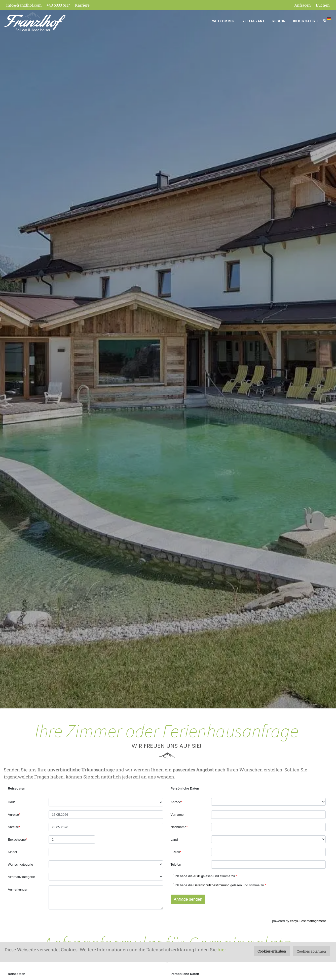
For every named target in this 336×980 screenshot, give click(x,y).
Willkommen (223, 21)
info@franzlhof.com (24, 5)
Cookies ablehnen (311, 951)
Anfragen (303, 5)
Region (279, 21)
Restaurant (254, 21)
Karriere (82, 5)
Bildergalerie (306, 21)
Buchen (323, 5)
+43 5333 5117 (58, 5)
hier (222, 950)
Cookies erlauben (272, 951)
